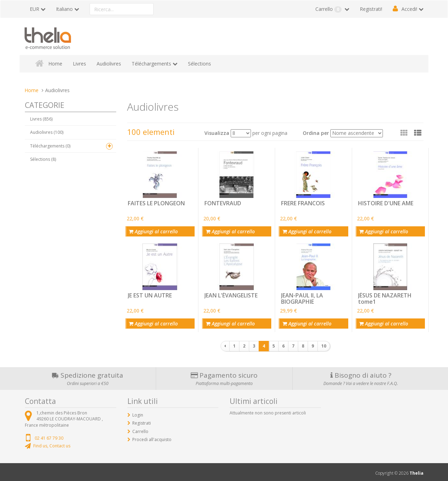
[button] (418, 133)
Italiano (64, 9)
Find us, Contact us (52, 443)
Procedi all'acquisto (152, 437)
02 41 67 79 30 (49, 436)
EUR (34, 9)
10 (324, 344)
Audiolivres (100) (47, 132)
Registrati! (371, 9)
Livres (79, 64)
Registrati (142, 421)
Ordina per (316, 133)
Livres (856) (41, 119)
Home (55, 64)
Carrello (329, 9)
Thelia (416, 471)
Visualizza (217, 133)
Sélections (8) (43, 159)
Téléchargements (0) (50, 146)
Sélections (199, 64)
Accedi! (409, 9)
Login (138, 413)
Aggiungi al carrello (153, 231)
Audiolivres (109, 64)
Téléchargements (151, 64)
